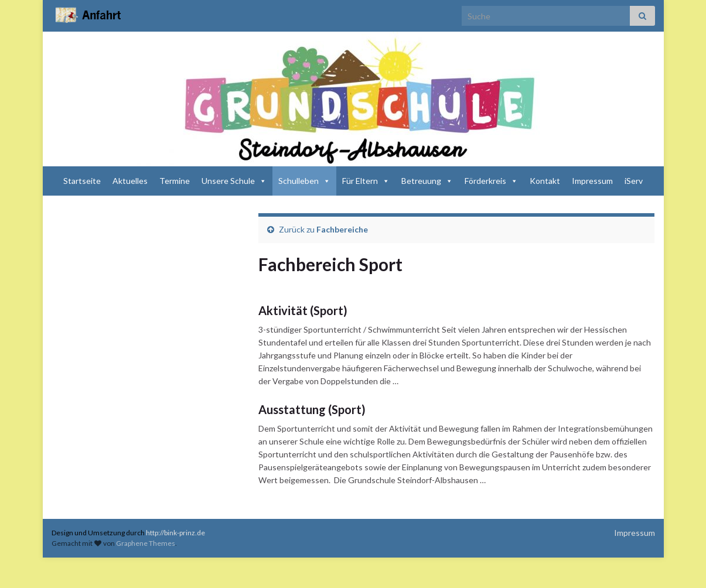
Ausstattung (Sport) (312, 409)
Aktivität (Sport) (303, 310)
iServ (634, 181)
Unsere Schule (234, 181)
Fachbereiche (342, 229)
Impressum (592, 181)
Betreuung (427, 181)
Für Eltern (366, 181)
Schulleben (304, 181)
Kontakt (545, 181)
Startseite (82, 181)
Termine (175, 181)
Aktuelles (130, 181)
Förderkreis (491, 181)
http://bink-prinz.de (175, 533)
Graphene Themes (146, 543)
